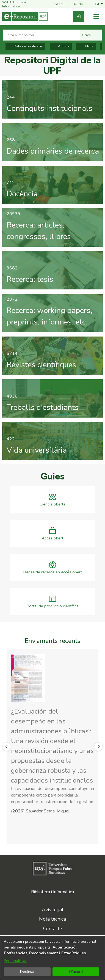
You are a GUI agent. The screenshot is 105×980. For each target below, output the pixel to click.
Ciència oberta (52, 504)
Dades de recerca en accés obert (53, 572)
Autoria (61, 46)
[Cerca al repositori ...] (42, 35)
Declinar (27, 972)
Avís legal (53, 910)
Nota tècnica (52, 919)
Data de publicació (25, 46)
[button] (99, 4)
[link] (79, 16)
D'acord (76, 972)
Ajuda (75, 5)
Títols (86, 46)
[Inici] (25, 16)
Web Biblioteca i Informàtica (15, 4)
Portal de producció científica (53, 606)
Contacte (52, 929)
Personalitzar (15, 961)
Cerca (91, 35)
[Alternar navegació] (96, 17)
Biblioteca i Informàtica (52, 892)
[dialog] (52, 958)
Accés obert (52, 538)
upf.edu (55, 5)
